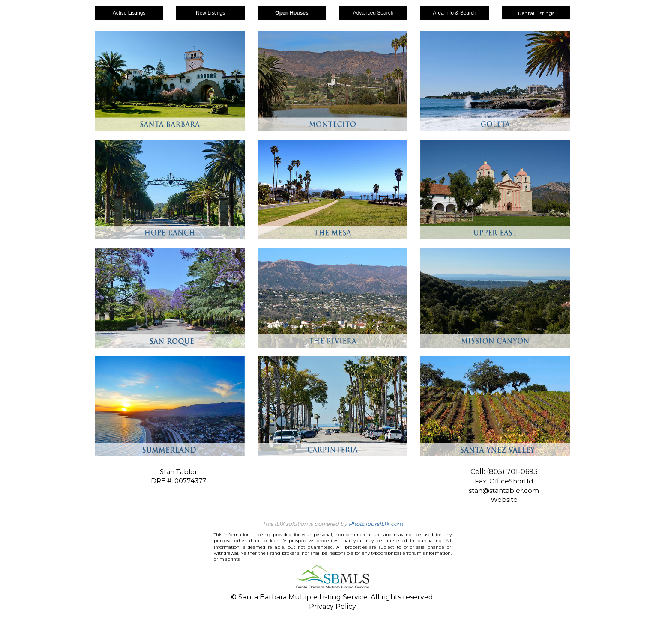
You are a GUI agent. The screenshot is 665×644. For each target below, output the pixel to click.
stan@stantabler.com (504, 490)
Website (504, 499)
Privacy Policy (332, 607)
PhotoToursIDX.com (376, 524)
